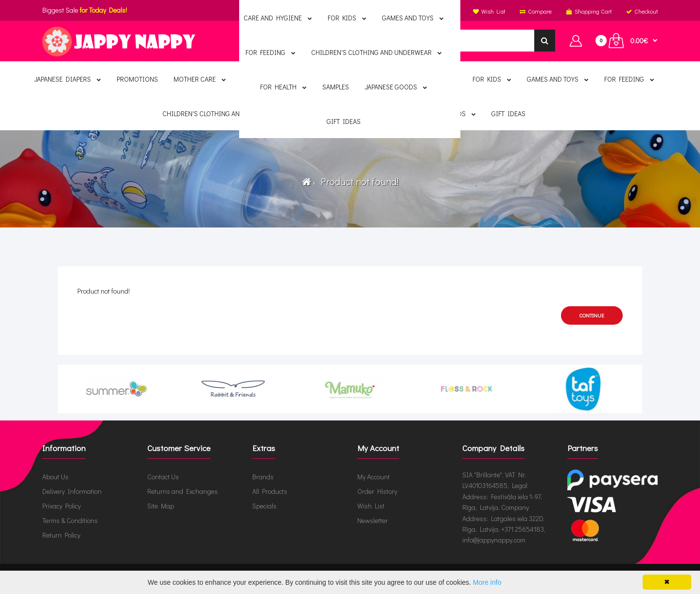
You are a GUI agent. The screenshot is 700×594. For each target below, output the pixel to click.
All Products (270, 491)
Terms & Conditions (70, 520)
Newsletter (373, 520)
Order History (377, 491)
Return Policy (61, 535)
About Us (55, 477)
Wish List (371, 506)
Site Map (161, 506)
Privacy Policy (61, 506)
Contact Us (163, 477)
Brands (263, 477)
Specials (264, 506)
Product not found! (358, 181)
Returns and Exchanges (183, 491)
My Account (374, 477)
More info (487, 582)
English (348, 11)
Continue (592, 315)
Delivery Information (72, 491)
